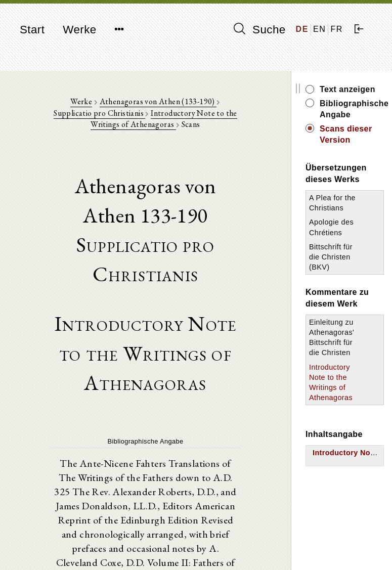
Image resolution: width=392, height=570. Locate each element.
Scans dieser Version (346, 134)
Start (32, 30)
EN (319, 29)
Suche (259, 29)
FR (337, 29)
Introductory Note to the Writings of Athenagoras (164, 119)
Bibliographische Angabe (352, 109)
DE (302, 29)
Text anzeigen (347, 89)
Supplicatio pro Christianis (99, 113)
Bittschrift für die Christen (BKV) (331, 257)
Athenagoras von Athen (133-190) (158, 101)
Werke (79, 30)
